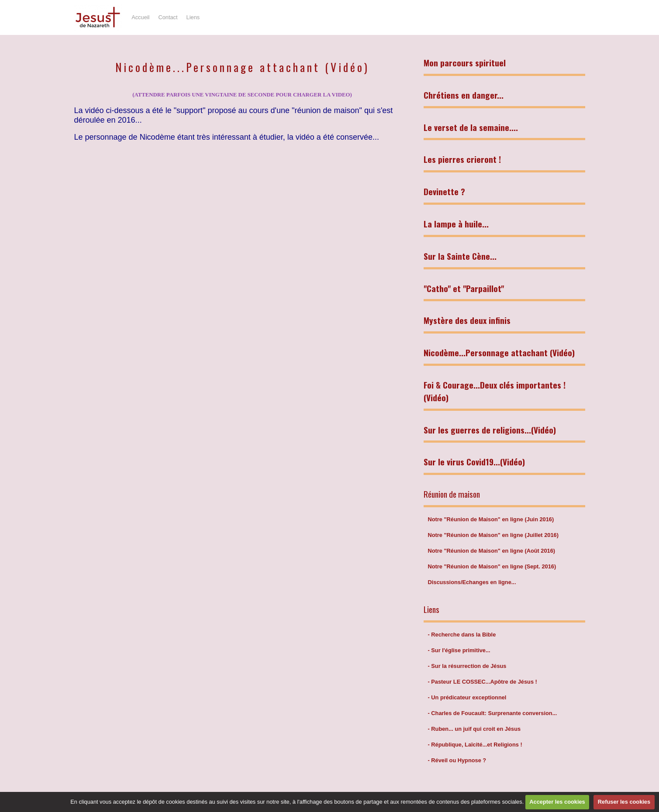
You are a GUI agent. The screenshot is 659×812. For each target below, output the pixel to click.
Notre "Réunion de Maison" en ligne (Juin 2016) (491, 519)
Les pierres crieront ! (462, 159)
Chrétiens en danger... (464, 95)
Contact (168, 17)
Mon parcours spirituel (465, 63)
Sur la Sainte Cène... (460, 256)
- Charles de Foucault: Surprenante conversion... (493, 713)
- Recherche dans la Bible (462, 635)
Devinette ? (444, 191)
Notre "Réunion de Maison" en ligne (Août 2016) (492, 551)
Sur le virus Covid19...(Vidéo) (474, 462)
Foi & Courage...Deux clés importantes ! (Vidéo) (495, 391)
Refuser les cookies (624, 802)
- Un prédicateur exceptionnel (467, 697)
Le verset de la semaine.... (471, 127)
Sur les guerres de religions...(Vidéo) (490, 430)
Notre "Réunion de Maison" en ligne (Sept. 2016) (492, 566)
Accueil (140, 17)
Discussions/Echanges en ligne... (472, 582)
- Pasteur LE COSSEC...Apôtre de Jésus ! (483, 682)
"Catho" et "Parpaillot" (464, 288)
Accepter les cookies (557, 802)
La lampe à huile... (456, 224)
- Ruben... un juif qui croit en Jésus (474, 729)
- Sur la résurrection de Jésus (467, 666)
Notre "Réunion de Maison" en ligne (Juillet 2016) (493, 535)
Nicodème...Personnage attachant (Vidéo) (499, 353)
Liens (193, 17)
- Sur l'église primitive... (459, 650)
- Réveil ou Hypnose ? (457, 760)
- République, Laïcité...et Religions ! (475, 745)
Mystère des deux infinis (467, 320)
